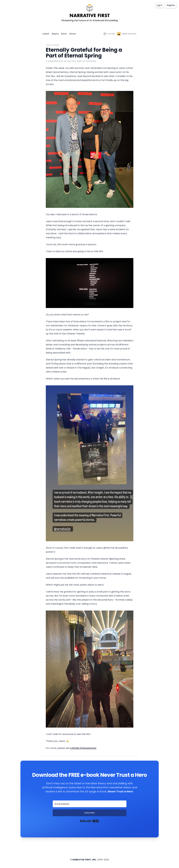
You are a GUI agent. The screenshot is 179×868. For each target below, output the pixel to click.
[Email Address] (90, 804)
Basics (55, 34)
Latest (46, 34)
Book (64, 34)
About (72, 34)
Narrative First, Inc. (85, 860)
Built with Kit (89, 821)
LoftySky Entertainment (83, 748)
